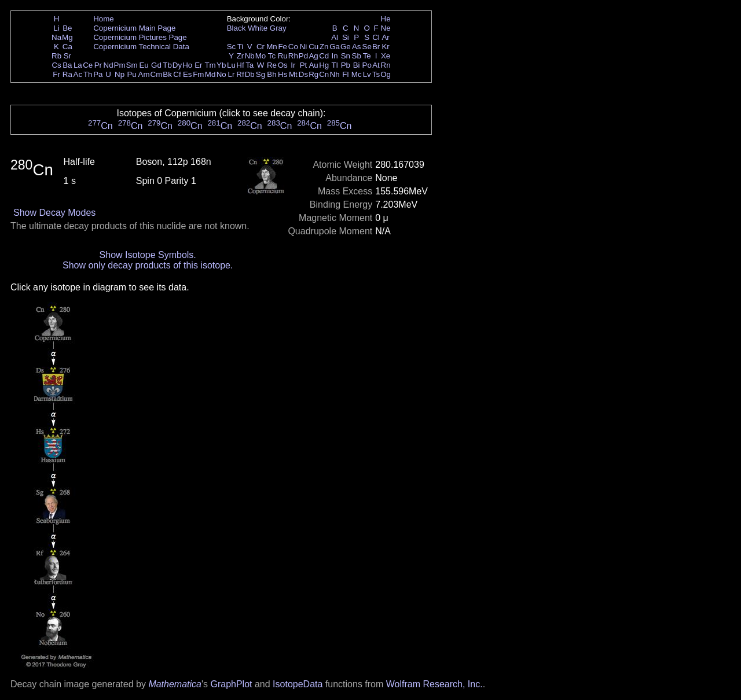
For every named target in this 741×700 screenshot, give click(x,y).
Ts (376, 74)
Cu (313, 47)
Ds (303, 74)
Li (56, 28)
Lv (367, 74)
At (376, 65)
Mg (67, 37)
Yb (221, 65)
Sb (357, 56)
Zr (241, 56)
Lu (231, 65)
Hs (283, 74)
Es (188, 74)
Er (198, 65)
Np (120, 74)
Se (367, 47)
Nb (250, 56)
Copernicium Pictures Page (140, 37)
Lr (232, 74)
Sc (232, 47)
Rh (293, 56)
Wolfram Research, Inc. (434, 684)
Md (210, 74)
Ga (335, 47)
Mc (357, 74)
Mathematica (175, 684)
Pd (303, 56)
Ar (385, 37)
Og (386, 74)
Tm (210, 65)
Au (313, 65)
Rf (240, 74)
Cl (376, 37)
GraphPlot (231, 684)
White (258, 28)
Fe (283, 47)
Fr (56, 74)
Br (376, 47)
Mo (261, 56)
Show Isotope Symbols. (148, 255)
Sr (67, 56)
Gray (278, 28)
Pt (304, 65)
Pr (98, 65)
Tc (272, 56)
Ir (293, 65)
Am (144, 74)
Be (67, 28)
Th (88, 74)
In (335, 56)
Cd (324, 56)
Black (236, 28)
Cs (56, 65)
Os (283, 65)
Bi (357, 65)
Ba (67, 65)
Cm (157, 74)
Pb (346, 65)
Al (335, 37)
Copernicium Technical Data (141, 47)
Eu (144, 65)
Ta (250, 65)
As (357, 47)
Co (293, 47)
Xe (386, 56)
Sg (261, 74)
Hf (240, 65)
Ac (78, 74)
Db (250, 74)
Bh (272, 74)
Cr (261, 47)
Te (367, 56)
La (78, 65)
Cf (177, 74)
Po (367, 65)
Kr (385, 47)
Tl (335, 65)
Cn (324, 74)
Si (346, 37)
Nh (335, 74)
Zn (324, 47)
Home (104, 19)
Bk (167, 74)
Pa (98, 74)
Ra (67, 74)
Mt (293, 74)
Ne (386, 28)
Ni (304, 47)
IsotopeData (298, 684)
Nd (109, 65)
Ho (187, 65)
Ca (67, 47)
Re (272, 65)
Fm (198, 74)
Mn (272, 47)
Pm (120, 65)
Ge (346, 47)
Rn (386, 65)
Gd (156, 65)
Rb (56, 56)
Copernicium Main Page (134, 28)
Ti (241, 47)
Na (56, 37)
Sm (132, 65)
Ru (283, 56)
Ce (88, 65)
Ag (313, 56)
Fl (345, 74)
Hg (324, 65)
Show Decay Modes (54, 213)
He (386, 19)
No (221, 74)
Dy (177, 65)
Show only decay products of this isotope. (148, 265)
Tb (167, 65)
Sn (346, 56)
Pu (131, 74)
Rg (313, 74)
